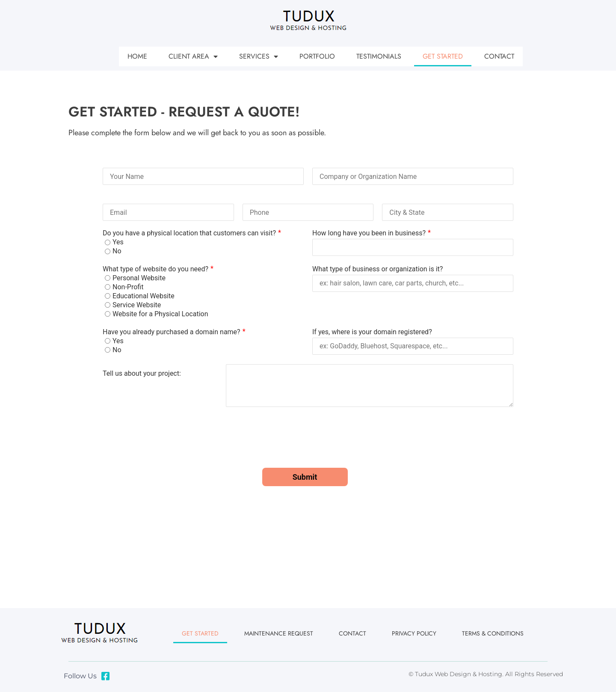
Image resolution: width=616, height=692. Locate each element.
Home (137, 56)
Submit (305, 477)
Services (259, 56)
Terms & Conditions (493, 633)
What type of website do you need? (155, 269)
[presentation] (168, 443)
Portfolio (317, 56)
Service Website (137, 305)
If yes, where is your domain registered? (372, 332)
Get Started (443, 56)
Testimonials (379, 56)
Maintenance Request (279, 633)
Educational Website (144, 296)
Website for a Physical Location (160, 314)
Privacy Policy (414, 633)
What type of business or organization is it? (378, 269)
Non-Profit (128, 287)
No (117, 251)
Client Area (193, 56)
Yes (118, 242)
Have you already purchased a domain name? (172, 332)
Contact (499, 56)
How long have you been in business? (369, 233)
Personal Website (139, 278)
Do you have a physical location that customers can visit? (189, 233)
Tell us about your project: (142, 373)
